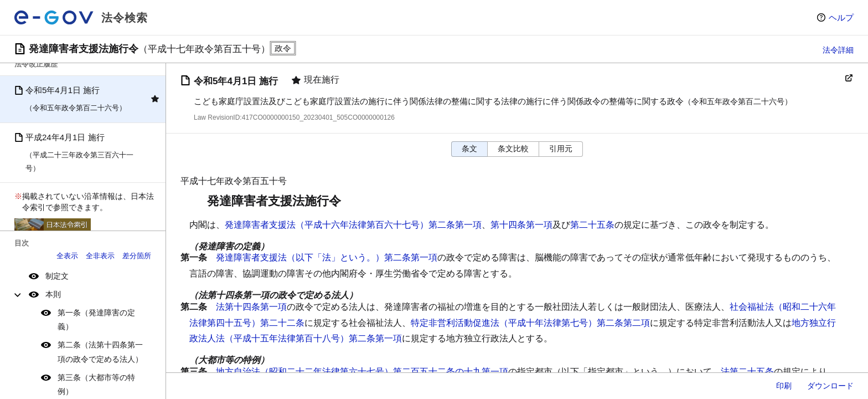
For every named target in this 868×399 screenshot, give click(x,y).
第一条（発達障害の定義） (96, 319)
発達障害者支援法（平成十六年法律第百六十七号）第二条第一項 (353, 225)
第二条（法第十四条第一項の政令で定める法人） (100, 352)
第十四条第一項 (521, 225)
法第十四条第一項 (251, 307)
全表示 (67, 256)
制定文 (57, 276)
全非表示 (100, 256)
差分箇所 (137, 256)
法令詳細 (838, 50)
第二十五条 (592, 225)
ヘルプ (841, 17)
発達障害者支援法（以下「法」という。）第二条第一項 (327, 257)
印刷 (784, 386)
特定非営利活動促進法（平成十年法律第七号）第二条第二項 (530, 323)
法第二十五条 (747, 372)
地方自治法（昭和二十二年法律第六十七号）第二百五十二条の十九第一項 (362, 372)
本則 (53, 294)
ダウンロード (830, 386)
